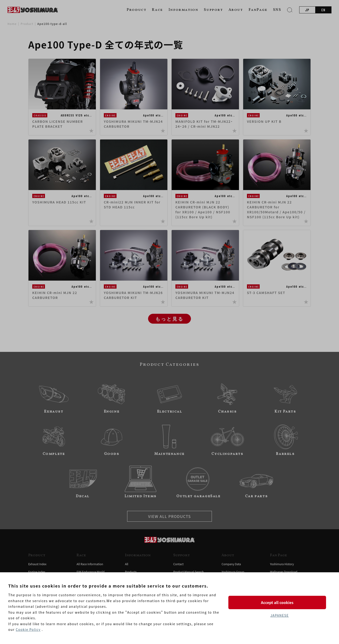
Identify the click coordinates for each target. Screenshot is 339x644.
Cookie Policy (28, 630)
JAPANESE (279, 616)
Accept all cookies (279, 602)
